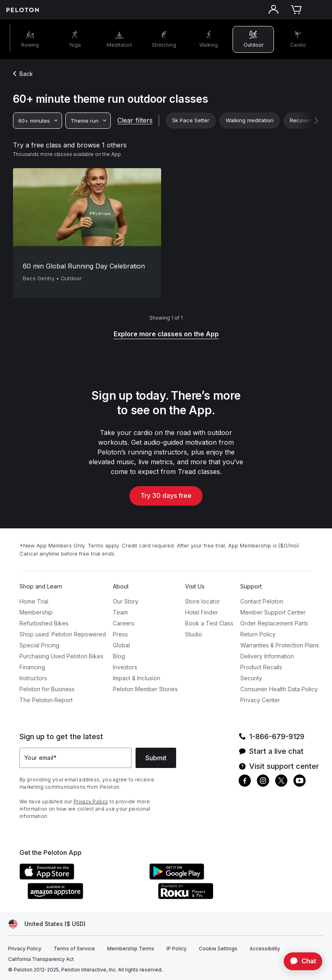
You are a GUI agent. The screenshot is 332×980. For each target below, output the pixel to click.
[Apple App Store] (80, 877)
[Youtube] (300, 782)
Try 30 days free (166, 495)
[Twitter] (281, 782)
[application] (299, 961)
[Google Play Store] (210, 877)
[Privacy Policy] (25, 949)
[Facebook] (245, 782)
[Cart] (296, 10)
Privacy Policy (91, 802)
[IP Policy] (177, 949)
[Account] (274, 10)
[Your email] (75, 758)
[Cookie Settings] (218, 949)
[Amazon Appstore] (88, 897)
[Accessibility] (265, 949)
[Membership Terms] (131, 949)
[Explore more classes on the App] (166, 334)
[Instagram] (263, 782)
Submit (156, 758)
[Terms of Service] (74, 949)
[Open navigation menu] (319, 10)
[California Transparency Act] (41, 959)
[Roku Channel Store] (218, 897)
